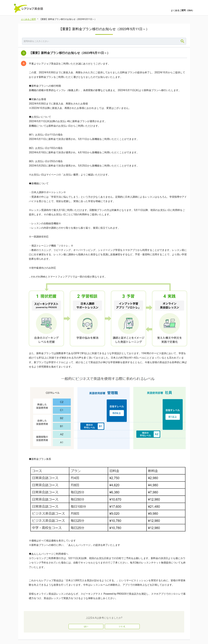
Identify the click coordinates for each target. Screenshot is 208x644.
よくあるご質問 (28, 19)
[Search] (182, 41)
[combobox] (104, 41)
